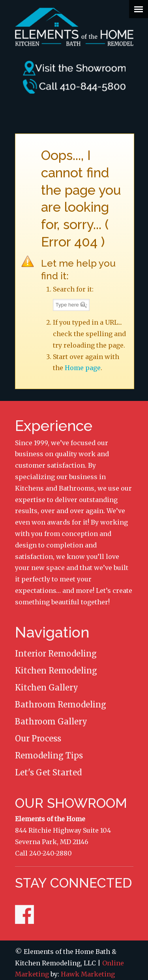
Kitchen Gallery (47, 688)
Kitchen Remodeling (56, 671)
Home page (83, 368)
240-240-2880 (51, 853)
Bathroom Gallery (51, 721)
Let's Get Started (48, 772)
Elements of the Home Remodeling (74, 26)
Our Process (38, 738)
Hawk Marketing (88, 974)
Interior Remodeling (56, 654)
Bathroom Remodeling (61, 704)
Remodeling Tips (49, 755)
